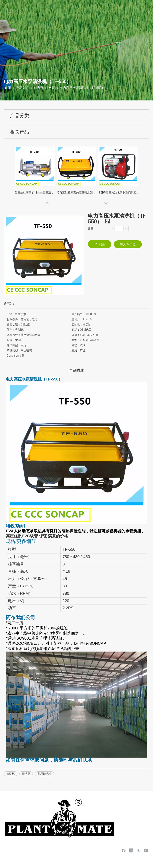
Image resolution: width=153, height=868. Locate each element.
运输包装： (14, 335)
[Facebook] (124, 850)
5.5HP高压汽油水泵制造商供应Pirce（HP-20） (118, 193)
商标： (76, 330)
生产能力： (78, 314)
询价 (100, 244)
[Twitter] (138, 850)
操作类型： (14, 345)
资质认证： (14, 324)
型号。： (77, 319)
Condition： (14, 356)
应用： (76, 350)
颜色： (11, 330)
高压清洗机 (44, 774)
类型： (76, 340)
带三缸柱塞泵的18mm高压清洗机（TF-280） (35, 193)
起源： (11, 340)
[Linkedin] (131, 850)
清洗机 (11, 774)
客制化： (77, 324)
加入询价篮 (128, 244)
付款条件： (14, 319)
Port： (11, 314)
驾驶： (76, 345)
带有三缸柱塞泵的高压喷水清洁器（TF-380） (76, 193)
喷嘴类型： (14, 350)
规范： (76, 335)
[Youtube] (146, 850)
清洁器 (26, 774)
